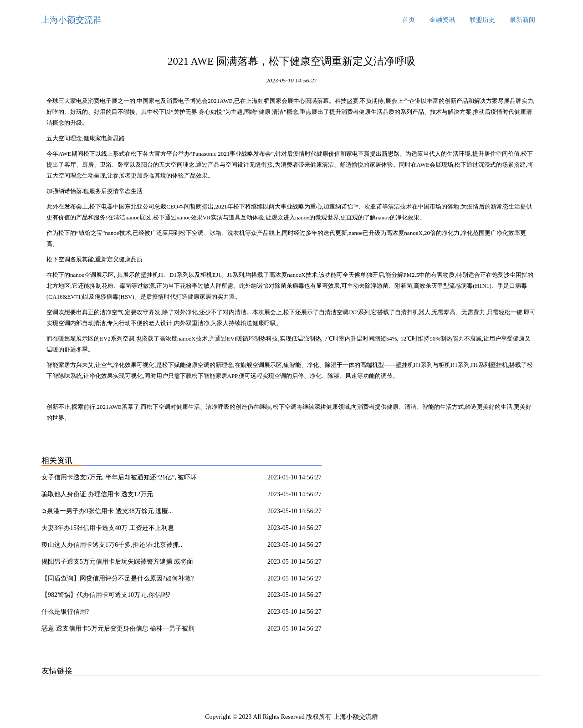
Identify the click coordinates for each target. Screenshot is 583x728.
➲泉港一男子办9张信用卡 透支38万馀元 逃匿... (107, 511)
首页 (409, 20)
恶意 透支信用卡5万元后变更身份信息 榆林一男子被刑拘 (118, 630)
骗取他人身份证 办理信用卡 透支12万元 (97, 494)
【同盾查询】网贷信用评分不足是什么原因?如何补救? (118, 578)
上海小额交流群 (71, 20)
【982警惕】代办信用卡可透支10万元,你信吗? (106, 595)
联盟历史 (482, 20)
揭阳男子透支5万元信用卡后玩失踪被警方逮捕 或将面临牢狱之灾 (117, 563)
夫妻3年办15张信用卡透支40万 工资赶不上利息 (108, 528)
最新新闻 (522, 20)
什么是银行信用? (65, 612)
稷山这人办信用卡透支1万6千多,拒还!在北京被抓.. (112, 545)
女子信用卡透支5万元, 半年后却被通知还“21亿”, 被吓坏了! (119, 479)
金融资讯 (442, 20)
